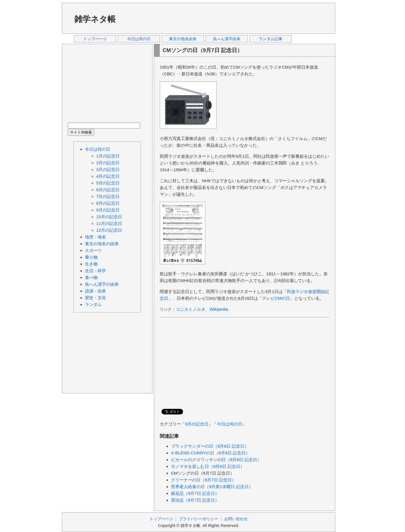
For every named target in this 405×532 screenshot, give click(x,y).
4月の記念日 (108, 176)
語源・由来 (95, 291)
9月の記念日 (197, 424)
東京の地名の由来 (102, 244)
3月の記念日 (108, 169)
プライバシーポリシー (199, 519)
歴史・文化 (95, 298)
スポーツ (93, 250)
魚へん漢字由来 (227, 39)
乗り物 (91, 257)
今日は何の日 (139, 39)
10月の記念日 (109, 217)
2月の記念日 (108, 163)
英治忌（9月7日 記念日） (195, 500)
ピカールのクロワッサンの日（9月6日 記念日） (216, 460)
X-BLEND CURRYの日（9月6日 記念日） (210, 453)
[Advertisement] (228, 18)
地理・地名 (95, 237)
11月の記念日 (109, 223)
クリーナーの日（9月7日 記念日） (203, 480)
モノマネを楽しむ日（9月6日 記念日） (208, 466)
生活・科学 (95, 271)
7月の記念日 (108, 196)
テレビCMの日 (276, 298)
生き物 (91, 264)
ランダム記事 (271, 39)
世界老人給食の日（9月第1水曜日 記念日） (212, 487)
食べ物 (91, 277)
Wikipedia (219, 309)
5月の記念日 (108, 183)
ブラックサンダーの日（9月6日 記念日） (210, 446)
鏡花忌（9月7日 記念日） (195, 493)
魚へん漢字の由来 (102, 284)
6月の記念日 (108, 190)
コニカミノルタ (191, 309)
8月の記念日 (108, 203)
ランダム (93, 304)
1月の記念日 (108, 156)
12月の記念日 (109, 230)
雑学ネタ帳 (95, 19)
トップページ (95, 39)
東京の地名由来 (183, 39)
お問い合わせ (236, 519)
